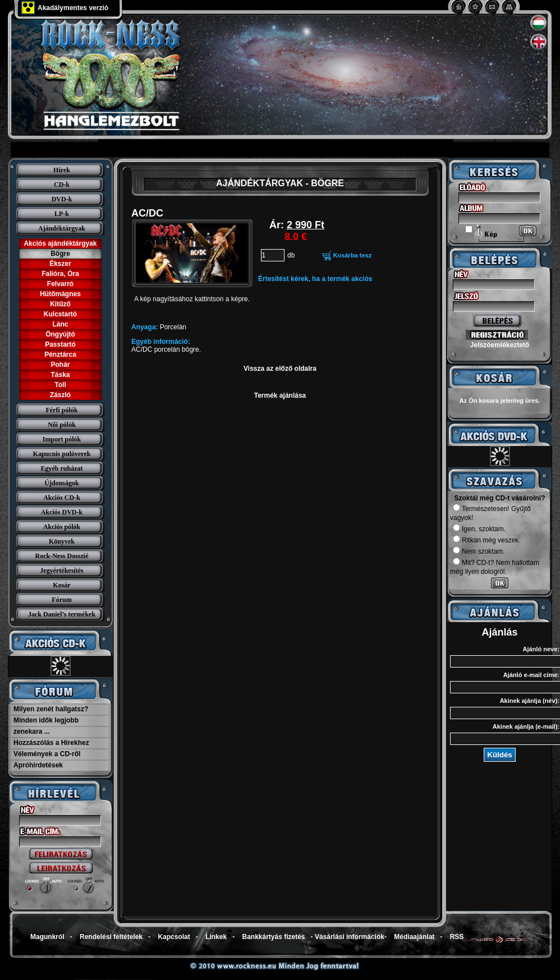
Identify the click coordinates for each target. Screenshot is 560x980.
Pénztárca (60, 355)
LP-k (62, 214)
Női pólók (62, 425)
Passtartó (60, 344)
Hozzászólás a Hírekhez (51, 743)
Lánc (60, 324)
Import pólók (62, 439)
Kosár (61, 585)
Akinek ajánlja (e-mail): (526, 726)
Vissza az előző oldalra (280, 369)
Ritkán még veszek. (487, 540)
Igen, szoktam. (479, 529)
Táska (60, 375)
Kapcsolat (174, 937)
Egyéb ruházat (62, 468)
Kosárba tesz (352, 255)
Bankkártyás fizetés (273, 937)
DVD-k (62, 199)
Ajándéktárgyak (62, 228)
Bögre (60, 254)
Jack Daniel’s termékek (62, 614)
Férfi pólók (62, 410)
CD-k (62, 185)
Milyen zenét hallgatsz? (51, 709)
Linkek (216, 937)
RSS (457, 937)
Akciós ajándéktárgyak (60, 243)
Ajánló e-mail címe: (531, 675)
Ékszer (60, 264)
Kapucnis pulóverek (62, 454)
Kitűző (60, 304)
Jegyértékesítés (61, 570)
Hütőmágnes (60, 294)
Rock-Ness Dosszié (62, 556)
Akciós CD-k (62, 498)
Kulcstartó (60, 314)
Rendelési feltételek (111, 937)
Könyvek (62, 541)
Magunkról (47, 937)
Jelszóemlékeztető (500, 345)
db (291, 255)
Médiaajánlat (414, 937)
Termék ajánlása (280, 395)
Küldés (499, 755)
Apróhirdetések (38, 765)
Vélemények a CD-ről (47, 754)
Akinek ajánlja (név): (530, 701)
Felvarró (60, 284)
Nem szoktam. (479, 551)
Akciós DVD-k (62, 512)
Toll (60, 385)
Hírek (62, 170)
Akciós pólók (62, 527)
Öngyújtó (60, 334)
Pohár (60, 365)
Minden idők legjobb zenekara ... (46, 726)
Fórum (61, 600)
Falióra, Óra (60, 274)
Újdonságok (61, 483)
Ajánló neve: (541, 649)
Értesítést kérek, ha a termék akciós (315, 279)
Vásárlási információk (350, 937)
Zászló (60, 395)
